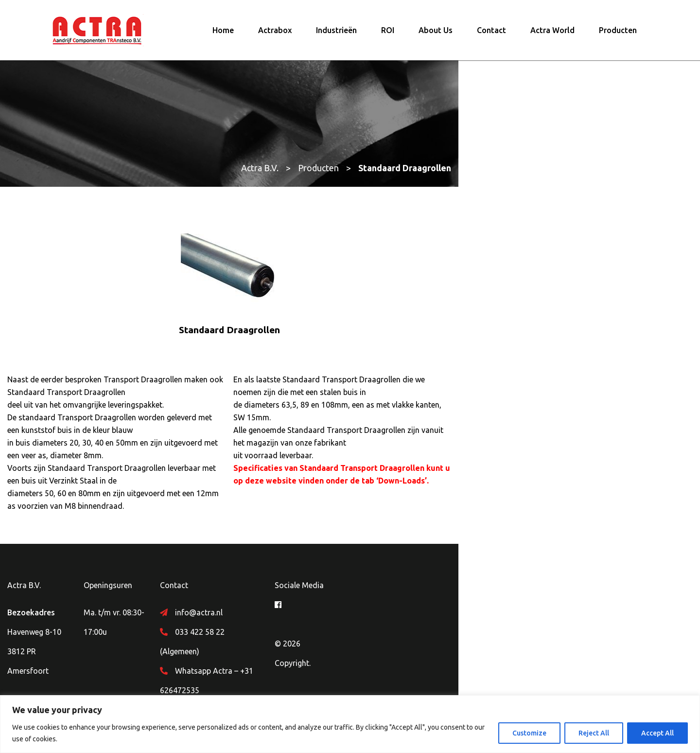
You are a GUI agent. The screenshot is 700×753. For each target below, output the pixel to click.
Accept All (657, 733)
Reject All (594, 733)
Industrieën (336, 36)
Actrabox (275, 36)
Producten (618, 36)
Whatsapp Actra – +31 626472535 (330, 651)
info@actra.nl (294, 612)
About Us (436, 36)
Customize (529, 733)
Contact (491, 36)
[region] (350, 724)
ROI (388, 36)
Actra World (552, 36)
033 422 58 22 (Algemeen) (316, 632)
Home (223, 36)
